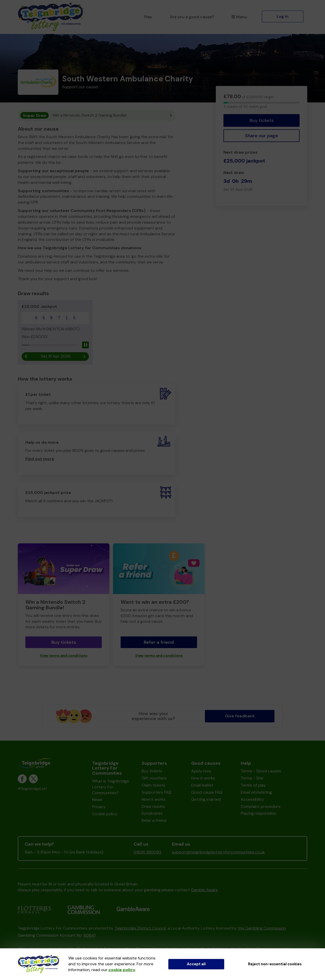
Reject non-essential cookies (275, 964)
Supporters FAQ (157, 792)
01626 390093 (147, 852)
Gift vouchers (154, 778)
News (97, 800)
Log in (283, 16)
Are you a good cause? (192, 17)
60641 (90, 936)
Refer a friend (159, 643)
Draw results (153, 806)
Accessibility (252, 799)
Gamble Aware (204, 890)
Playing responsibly (258, 814)
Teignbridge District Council (140, 928)
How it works (154, 799)
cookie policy (122, 970)
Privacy (99, 807)
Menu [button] (239, 17)
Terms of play (253, 785)
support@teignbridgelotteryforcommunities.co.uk (218, 852)
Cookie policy (105, 814)
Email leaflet (202, 785)
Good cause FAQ (207, 792)
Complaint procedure (261, 806)
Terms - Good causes (261, 771)
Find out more (40, 459)
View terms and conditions (64, 656)
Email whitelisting (256, 792)
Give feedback (240, 716)
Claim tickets (153, 785)
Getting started (206, 799)
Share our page (262, 136)
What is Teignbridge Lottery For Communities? (111, 787)
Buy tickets (262, 120)
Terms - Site (252, 778)
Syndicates (152, 814)
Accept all (196, 964)
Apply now (201, 771)
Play (148, 17)
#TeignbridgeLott (32, 789)
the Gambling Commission (262, 928)
